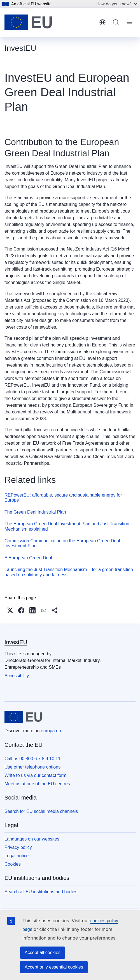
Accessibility (17, 676)
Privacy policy (18, 847)
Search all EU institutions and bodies (41, 892)
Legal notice (17, 856)
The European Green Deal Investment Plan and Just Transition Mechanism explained (67, 526)
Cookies (13, 864)
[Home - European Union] (28, 22)
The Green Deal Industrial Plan (35, 512)
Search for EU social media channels (41, 811)
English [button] (102, 22)
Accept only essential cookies (54, 967)
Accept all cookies (43, 953)
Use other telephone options (32, 767)
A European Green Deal (28, 558)
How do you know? (117, 4)
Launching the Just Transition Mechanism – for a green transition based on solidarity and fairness (69, 572)
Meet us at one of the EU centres (37, 784)
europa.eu (51, 731)
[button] (10, 610)
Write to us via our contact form (35, 775)
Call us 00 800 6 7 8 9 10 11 (32, 759)
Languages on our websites (32, 839)
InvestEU (16, 642)
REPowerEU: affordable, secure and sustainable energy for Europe (63, 498)
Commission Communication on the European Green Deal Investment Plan (62, 543)
